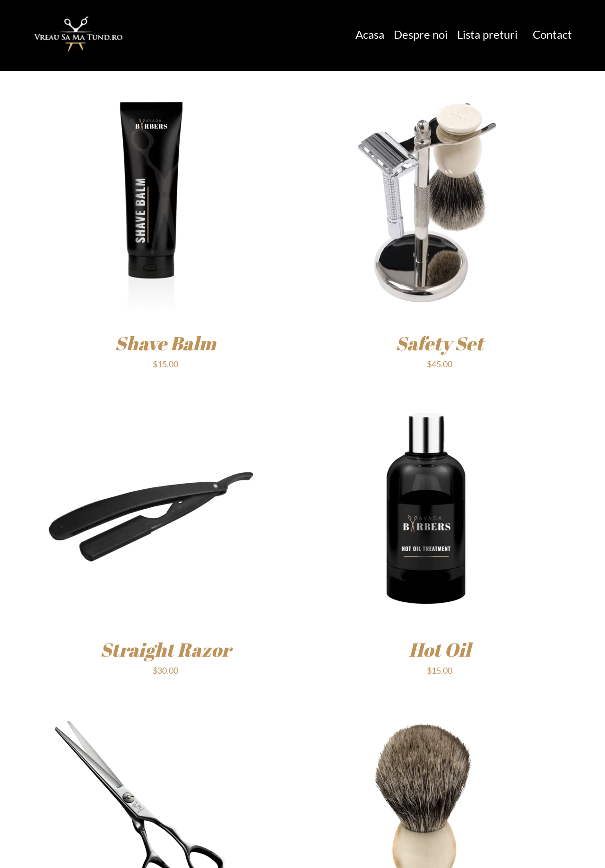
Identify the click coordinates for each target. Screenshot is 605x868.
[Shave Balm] (151, 92)
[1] (78, 16)
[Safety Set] (425, 92)
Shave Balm (165, 343)
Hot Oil (440, 650)
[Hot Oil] (425, 398)
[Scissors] (151, 705)
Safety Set (440, 343)
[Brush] (425, 705)
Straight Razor (166, 650)
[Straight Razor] (151, 398)
